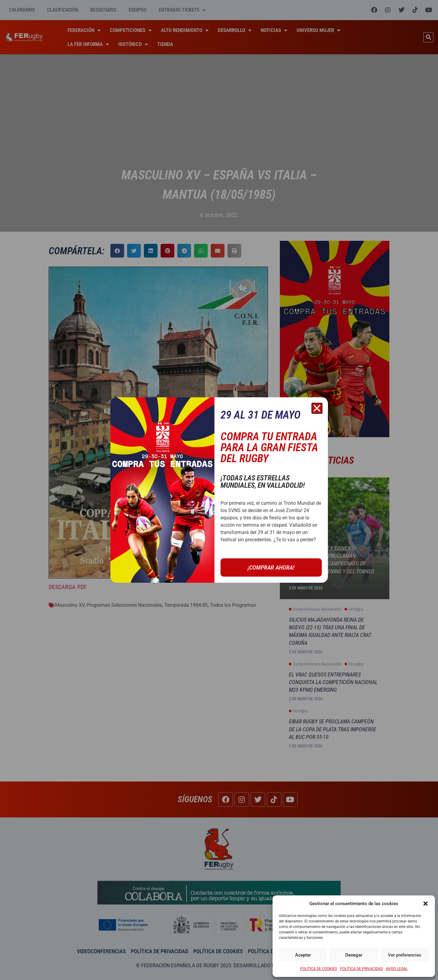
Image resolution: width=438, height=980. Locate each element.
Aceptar (303, 955)
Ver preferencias (405, 955)
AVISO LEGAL (397, 969)
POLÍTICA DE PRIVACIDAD (362, 969)
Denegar (354, 955)
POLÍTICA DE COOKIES (319, 969)
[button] (426, 904)
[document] (219, 490)
